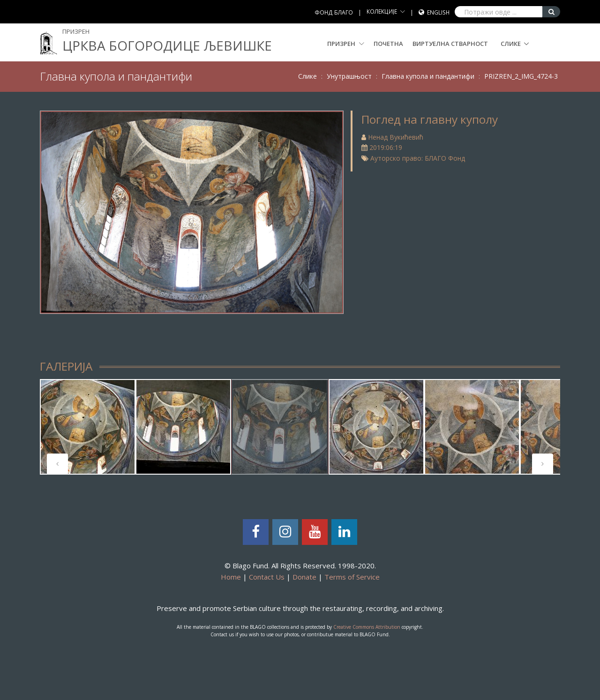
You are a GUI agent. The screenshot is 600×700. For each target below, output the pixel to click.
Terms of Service (352, 577)
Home (231, 577)
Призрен (346, 44)
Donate (304, 577)
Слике (511, 44)
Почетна (388, 44)
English (438, 12)
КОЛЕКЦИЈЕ (382, 11)
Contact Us (267, 577)
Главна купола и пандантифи (428, 76)
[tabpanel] (88, 427)
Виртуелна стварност (450, 44)
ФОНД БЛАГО (334, 12)
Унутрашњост (349, 76)
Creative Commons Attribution (367, 627)
